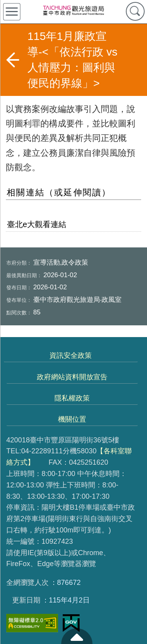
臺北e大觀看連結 (37, 224)
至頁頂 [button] (77, 636)
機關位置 (72, 419)
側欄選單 (12, 12)
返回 (13, 60)
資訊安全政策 (71, 355)
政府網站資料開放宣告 (72, 377)
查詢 (135, 11)
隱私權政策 (72, 398)
